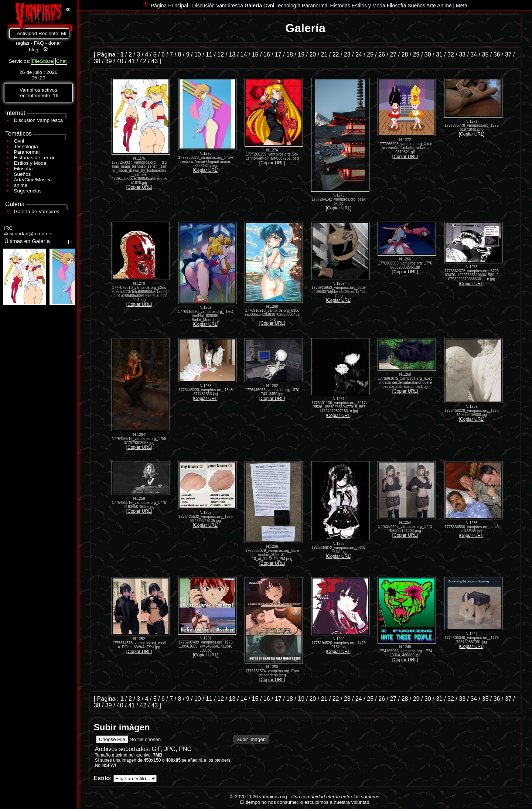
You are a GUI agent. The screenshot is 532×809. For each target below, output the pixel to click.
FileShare (42, 61)
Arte (431, 6)
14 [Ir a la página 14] (244, 54)
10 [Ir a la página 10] (198, 54)
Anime (444, 6)
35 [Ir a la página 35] (485, 54)
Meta (462, 6)
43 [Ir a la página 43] (154, 61)
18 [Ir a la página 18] (290, 54)
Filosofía (23, 169)
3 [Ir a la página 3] (138, 54)
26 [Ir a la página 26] (382, 54)
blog (34, 50)
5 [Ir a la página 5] (155, 54)
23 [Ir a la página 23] (347, 54)
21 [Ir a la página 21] (324, 54)
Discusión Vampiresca (39, 120)
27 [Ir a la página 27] (393, 54)
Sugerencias (28, 191)
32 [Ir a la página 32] (451, 54)
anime (21, 185)
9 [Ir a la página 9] (188, 54)
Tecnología (26, 146)
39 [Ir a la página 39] (109, 61)
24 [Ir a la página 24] (359, 54)
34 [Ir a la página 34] (474, 54)
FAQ (39, 43)
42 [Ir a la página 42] (143, 61)
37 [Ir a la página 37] (508, 54)
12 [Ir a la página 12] (221, 54)
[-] (70, 241)
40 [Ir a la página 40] (120, 61)
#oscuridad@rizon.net (28, 234)
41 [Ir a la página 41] (132, 61)
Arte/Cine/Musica (33, 180)
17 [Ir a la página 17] (278, 54)
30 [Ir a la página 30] (428, 54)
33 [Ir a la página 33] (462, 54)
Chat (62, 61)
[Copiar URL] (139, 187)
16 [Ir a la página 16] (267, 54)
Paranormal (27, 152)
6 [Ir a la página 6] (163, 54)
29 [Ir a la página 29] (416, 54)
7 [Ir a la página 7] (171, 54)
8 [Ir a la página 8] (179, 54)
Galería (253, 6)
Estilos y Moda (30, 163)
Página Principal (169, 6)
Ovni (19, 141)
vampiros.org (273, 797)
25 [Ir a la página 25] (370, 54)
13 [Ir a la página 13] (232, 54)
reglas (23, 43)
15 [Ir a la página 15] (255, 54)
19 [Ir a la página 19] (301, 54)
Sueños (23, 174)
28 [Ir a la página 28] (405, 54)
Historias (340, 6)
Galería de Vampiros (37, 211)
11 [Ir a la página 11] (209, 54)
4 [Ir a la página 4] (146, 54)
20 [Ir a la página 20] (313, 54)
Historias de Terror (34, 158)
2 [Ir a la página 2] (130, 54)
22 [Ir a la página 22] (336, 54)
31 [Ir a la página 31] (439, 54)
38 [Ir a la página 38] (97, 61)
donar (55, 43)
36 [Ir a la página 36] (497, 54)
